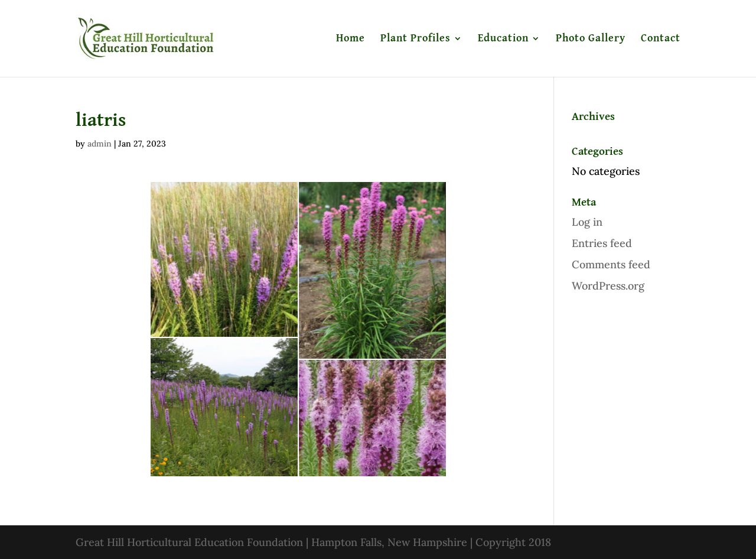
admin (100, 144)
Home (351, 39)
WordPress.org (608, 286)
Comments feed (611, 264)
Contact (661, 39)
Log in (587, 222)
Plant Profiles (416, 39)
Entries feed (602, 243)
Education (503, 39)
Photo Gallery (591, 39)
